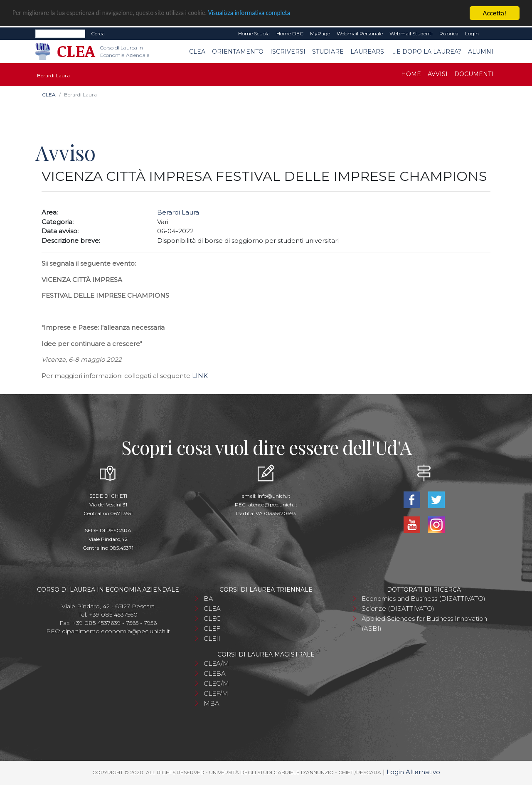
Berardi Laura (178, 212)
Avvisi (438, 74)
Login (472, 33)
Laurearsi (368, 52)
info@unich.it (274, 496)
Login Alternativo (413, 772)
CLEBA (215, 673)
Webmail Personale (360, 33)
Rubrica (449, 33)
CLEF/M (216, 693)
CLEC (212, 618)
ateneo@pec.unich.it (273, 505)
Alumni (481, 52)
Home (411, 74)
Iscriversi (288, 52)
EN (489, 34)
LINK (200, 376)
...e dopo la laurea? (427, 52)
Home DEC (290, 33)
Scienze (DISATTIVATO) (398, 608)
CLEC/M (216, 683)
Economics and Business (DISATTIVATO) (424, 599)
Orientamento (238, 52)
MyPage (320, 33)
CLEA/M (216, 663)
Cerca (98, 33)
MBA (212, 703)
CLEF (212, 628)
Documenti (474, 74)
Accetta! (495, 13)
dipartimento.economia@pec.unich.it (116, 631)
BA (208, 599)
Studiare (328, 52)
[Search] (60, 34)
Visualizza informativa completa (274, 14)
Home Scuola (254, 33)
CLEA (197, 52)
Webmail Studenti (411, 33)
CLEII (212, 638)
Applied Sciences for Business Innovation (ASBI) (424, 623)
